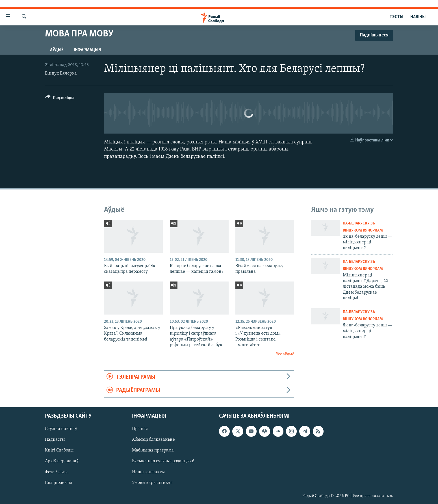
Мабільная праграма (153, 450)
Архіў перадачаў (62, 461)
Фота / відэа (57, 472)
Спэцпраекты (58, 483)
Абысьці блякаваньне (153, 440)
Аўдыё (57, 50)
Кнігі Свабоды (59, 450)
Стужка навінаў (61, 429)
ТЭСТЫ (396, 17)
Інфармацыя (87, 50)
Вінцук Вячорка (61, 73)
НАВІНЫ (418, 17)
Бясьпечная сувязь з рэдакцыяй (163, 461)
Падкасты (55, 440)
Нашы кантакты (148, 472)
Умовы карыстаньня (152, 483)
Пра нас (140, 429)
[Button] (60, 99)
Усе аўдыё (285, 354)
